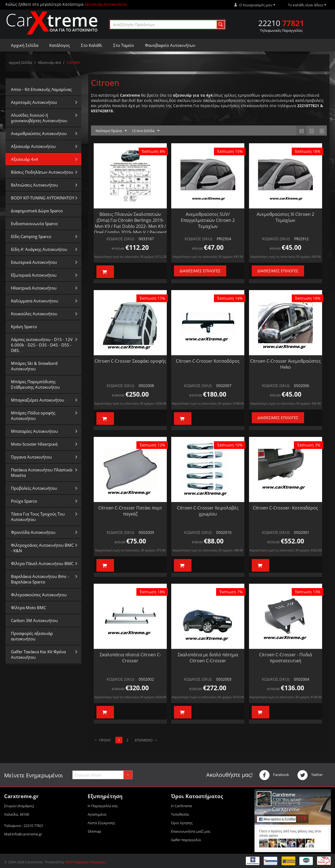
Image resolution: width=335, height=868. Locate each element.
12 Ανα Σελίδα (146, 131)
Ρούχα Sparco (24, 501)
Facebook (274, 775)
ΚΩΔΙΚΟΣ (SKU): (121, 239)
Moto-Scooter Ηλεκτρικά (34, 444)
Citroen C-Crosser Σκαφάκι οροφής (130, 361)
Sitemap (94, 831)
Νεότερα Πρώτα (111, 131)
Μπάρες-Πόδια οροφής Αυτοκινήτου (33, 416)
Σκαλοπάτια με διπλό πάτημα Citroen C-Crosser (208, 658)
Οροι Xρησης (182, 823)
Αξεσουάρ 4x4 (49, 62)
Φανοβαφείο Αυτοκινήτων (170, 45)
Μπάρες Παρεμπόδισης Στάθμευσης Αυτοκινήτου (35, 384)
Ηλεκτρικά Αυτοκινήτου (34, 288)
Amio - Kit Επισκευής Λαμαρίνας (41, 89)
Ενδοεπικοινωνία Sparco (34, 224)
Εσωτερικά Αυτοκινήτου (34, 262)
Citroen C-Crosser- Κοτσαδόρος (285, 508)
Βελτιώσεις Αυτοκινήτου (34, 185)
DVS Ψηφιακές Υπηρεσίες (86, 862)
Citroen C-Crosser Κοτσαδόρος (208, 361)
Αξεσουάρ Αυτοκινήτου (33, 146)
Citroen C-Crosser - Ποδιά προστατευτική (286, 658)
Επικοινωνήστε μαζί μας (191, 831)
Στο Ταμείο (124, 45)
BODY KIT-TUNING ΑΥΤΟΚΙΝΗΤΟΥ (43, 198)
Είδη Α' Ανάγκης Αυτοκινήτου (39, 249)
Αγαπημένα (97, 814)
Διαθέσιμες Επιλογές (200, 271)
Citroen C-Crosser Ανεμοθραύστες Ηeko (285, 364)
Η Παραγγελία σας (103, 806)
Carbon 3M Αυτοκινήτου (34, 620)
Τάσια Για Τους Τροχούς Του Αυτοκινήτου (38, 517)
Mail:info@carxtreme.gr (23, 834)
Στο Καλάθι (91, 45)
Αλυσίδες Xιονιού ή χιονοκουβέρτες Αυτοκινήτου (39, 118)
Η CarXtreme (181, 806)
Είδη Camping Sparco (31, 236)
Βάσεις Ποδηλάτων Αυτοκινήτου (42, 172)
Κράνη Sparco (24, 326)
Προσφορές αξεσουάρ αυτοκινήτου (32, 636)
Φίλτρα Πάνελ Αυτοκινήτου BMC (42, 563)
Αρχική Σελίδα (25, 45)
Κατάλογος (60, 45)
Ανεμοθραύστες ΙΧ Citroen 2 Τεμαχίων (285, 217)
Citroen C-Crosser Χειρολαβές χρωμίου (208, 511)
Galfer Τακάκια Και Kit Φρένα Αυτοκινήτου (38, 654)
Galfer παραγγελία (186, 840)
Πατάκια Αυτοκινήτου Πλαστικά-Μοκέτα (42, 472)
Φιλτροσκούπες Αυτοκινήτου (39, 595)
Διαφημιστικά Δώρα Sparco (37, 211)
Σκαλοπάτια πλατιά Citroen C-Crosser (130, 658)
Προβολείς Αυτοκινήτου (34, 488)
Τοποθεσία (180, 814)
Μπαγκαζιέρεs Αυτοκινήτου (38, 400)
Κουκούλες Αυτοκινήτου (34, 314)
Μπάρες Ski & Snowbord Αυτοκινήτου (34, 366)
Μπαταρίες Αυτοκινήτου (34, 431)
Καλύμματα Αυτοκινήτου (35, 301)
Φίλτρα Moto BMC (28, 608)
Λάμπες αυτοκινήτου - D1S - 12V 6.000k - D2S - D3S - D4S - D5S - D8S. (42, 345)
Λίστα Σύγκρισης (101, 823)
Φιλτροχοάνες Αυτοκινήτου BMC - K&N (42, 548)
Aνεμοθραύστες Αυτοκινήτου (39, 133)
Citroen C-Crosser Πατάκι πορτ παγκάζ (130, 511)
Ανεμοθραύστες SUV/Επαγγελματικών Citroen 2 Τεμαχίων (208, 220)
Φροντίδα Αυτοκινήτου (33, 532)
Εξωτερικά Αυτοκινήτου (34, 275)
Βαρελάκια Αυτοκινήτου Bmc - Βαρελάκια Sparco (40, 579)
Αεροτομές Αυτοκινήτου (34, 102)
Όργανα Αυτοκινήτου (31, 457)
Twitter (310, 775)
